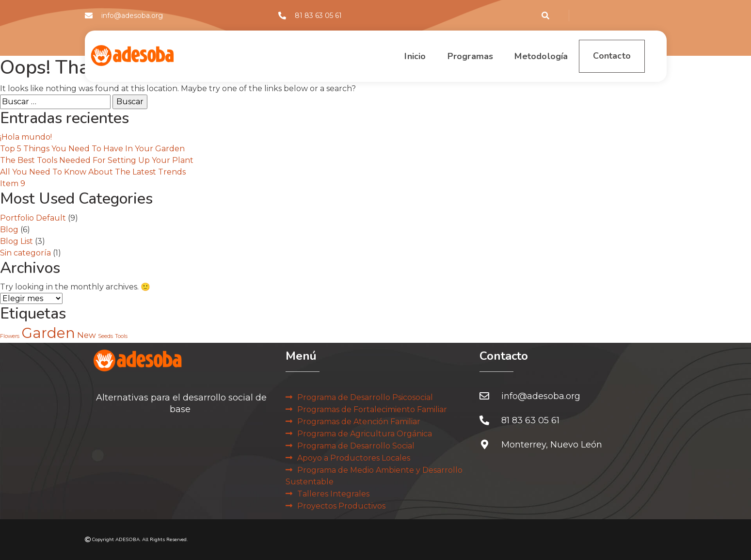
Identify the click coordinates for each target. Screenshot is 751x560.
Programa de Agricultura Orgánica (365, 434)
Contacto (602, 56)
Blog (9, 230)
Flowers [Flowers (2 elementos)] (10, 336)
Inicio (386, 56)
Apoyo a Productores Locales (354, 458)
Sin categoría (25, 253)
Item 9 (13, 184)
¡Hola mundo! (26, 137)
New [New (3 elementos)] (87, 335)
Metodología (512, 56)
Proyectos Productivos (341, 506)
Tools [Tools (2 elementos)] (121, 336)
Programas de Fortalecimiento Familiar (372, 409)
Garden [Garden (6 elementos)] (48, 333)
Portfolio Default (33, 218)
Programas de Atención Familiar (359, 422)
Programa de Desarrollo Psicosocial (365, 397)
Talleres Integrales (333, 494)
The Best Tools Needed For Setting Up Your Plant (97, 160)
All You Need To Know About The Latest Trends (93, 172)
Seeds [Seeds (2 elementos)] (105, 336)
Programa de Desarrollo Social (356, 446)
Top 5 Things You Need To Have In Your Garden (92, 149)
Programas (441, 56)
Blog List (16, 241)
